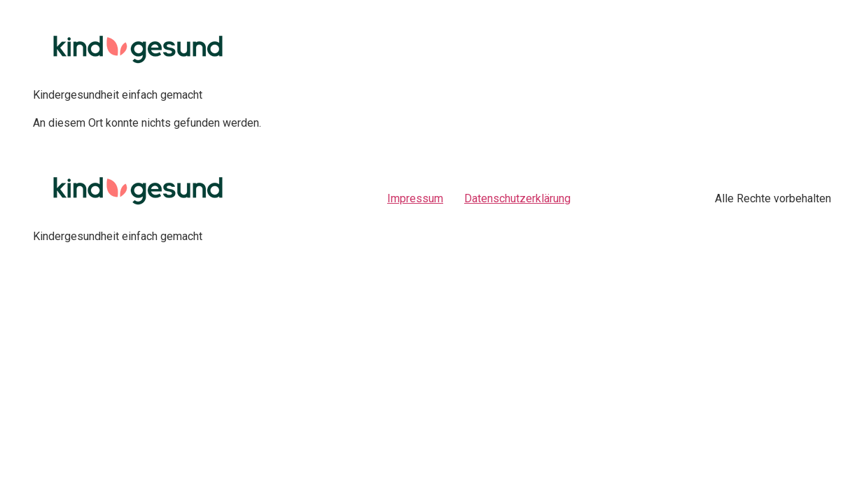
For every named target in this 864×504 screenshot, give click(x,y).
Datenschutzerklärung (517, 198)
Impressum (415, 198)
